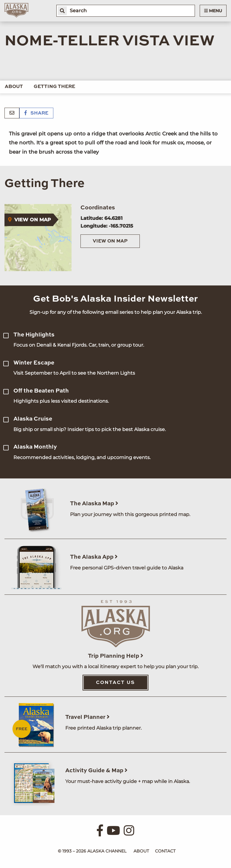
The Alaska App (94, 557)
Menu (213, 11)
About (14, 87)
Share (36, 113)
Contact (165, 851)
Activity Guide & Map (96, 771)
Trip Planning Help (116, 656)
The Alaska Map (94, 504)
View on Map (110, 241)
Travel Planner (87, 717)
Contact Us (115, 683)
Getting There (54, 87)
